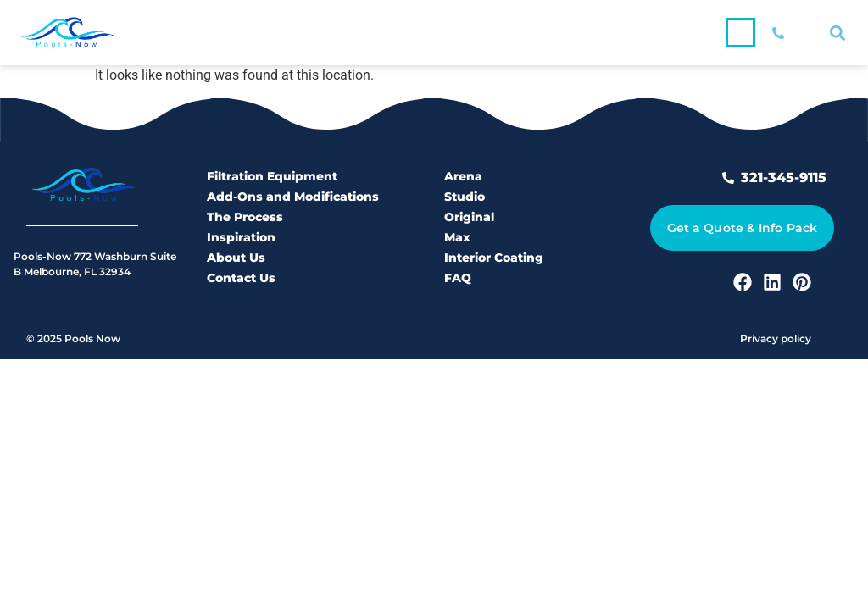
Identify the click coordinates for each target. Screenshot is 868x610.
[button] (740, 33)
